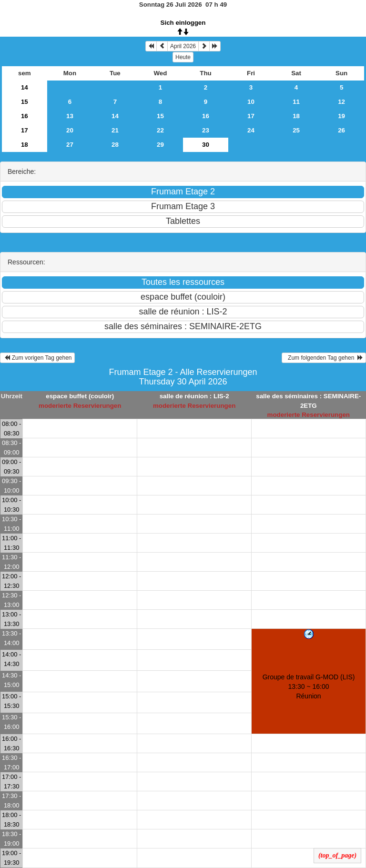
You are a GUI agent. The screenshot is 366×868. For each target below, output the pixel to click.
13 (70, 116)
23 (206, 130)
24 (251, 130)
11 (296, 102)
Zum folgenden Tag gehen (324, 358)
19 (341, 116)
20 (70, 130)
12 (341, 102)
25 (296, 130)
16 (25, 116)
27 (70, 145)
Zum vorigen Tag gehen (37, 358)
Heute (183, 57)
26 (341, 130)
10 (251, 102)
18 (296, 116)
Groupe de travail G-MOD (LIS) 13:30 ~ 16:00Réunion (309, 686)
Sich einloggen (183, 23)
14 (25, 87)
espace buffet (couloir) (80, 396)
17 (251, 116)
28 (115, 145)
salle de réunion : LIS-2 (194, 396)
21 (115, 130)
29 (160, 145)
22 (160, 130)
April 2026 (183, 46)
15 (25, 102)
